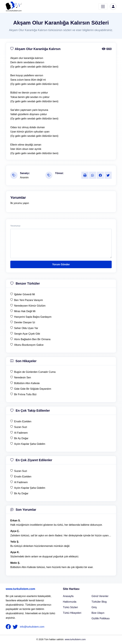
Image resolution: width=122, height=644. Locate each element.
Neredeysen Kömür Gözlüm (30, 306)
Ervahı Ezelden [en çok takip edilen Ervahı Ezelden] (23, 421)
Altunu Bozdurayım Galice (29, 345)
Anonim (24, 177)
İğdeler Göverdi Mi (25, 294)
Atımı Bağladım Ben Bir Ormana (32, 339)
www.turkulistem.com (20, 589)
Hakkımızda (70, 602)
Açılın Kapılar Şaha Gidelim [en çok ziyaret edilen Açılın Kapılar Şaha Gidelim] (30, 488)
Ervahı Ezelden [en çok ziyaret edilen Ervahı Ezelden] (23, 477)
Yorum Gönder (61, 264)
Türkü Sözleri (70, 607)
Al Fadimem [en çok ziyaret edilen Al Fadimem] (21, 482)
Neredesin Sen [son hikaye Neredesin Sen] (23, 377)
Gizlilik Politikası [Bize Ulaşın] (101, 618)
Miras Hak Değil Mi (25, 311)
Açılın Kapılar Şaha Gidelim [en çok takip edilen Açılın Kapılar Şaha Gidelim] (30, 444)
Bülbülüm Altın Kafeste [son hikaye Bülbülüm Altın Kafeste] (27, 383)
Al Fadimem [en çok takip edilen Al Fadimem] (21, 433)
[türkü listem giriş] (113, 7)
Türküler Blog (99, 602)
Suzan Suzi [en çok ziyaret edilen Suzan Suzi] (21, 471)
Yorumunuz (15, 226)
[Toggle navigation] (103, 7)
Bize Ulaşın (98, 613)
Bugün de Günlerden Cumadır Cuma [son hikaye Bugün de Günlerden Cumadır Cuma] (35, 372)
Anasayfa (68, 596)
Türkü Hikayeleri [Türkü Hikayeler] (72, 613)
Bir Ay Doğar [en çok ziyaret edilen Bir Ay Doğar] (21, 493)
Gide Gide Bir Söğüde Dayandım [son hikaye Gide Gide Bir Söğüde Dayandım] (33, 389)
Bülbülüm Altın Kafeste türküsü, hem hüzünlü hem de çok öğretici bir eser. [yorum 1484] (52, 567)
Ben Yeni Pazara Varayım (29, 300)
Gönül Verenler (100, 596)
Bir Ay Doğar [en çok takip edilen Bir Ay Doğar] (21, 438)
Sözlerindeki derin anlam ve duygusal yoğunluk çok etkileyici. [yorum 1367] (45, 556)
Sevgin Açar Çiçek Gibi (27, 334)
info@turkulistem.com (32, 627)
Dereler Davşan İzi (25, 322)
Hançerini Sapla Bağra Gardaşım (33, 317)
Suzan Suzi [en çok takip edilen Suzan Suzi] (21, 427)
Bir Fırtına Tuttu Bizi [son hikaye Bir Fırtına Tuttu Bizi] (25, 394)
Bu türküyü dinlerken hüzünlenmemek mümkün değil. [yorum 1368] (40, 546)
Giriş (94, 607)
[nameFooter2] (16, 627)
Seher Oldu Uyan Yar (26, 328)
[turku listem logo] (14, 7)
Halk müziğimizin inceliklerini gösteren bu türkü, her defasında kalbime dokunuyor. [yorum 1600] (56, 525)
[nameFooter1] (9, 627)
